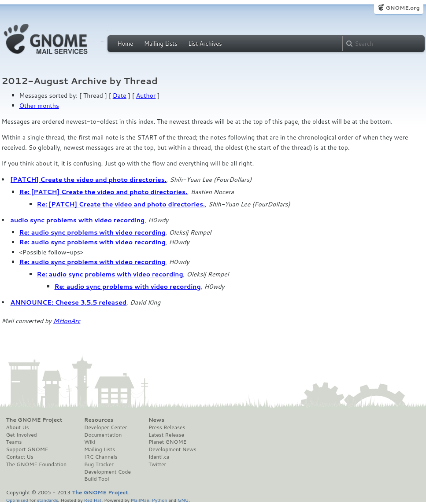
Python (160, 500)
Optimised (17, 500)
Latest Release (166, 435)
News (156, 420)
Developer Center (106, 427)
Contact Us (20, 457)
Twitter (157, 464)
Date (120, 96)
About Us (18, 427)
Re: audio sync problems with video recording (93, 232)
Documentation (103, 435)
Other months (39, 106)
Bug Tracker (99, 464)
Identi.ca (159, 457)
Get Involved (22, 435)
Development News (172, 449)
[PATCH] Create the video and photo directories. (89, 180)
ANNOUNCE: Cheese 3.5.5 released (69, 302)
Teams (14, 442)
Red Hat (93, 500)
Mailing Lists (161, 44)
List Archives (205, 44)
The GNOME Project (34, 420)
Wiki (90, 442)
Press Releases (167, 427)
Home (126, 44)
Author (146, 96)
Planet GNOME (167, 442)
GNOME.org (402, 8)
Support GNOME (27, 449)
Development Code (107, 472)
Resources (99, 420)
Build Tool (96, 479)
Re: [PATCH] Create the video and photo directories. (103, 192)
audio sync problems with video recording (78, 220)
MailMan (140, 500)
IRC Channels (101, 457)
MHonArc (67, 321)
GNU (183, 500)
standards (48, 500)
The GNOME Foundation (37, 464)
